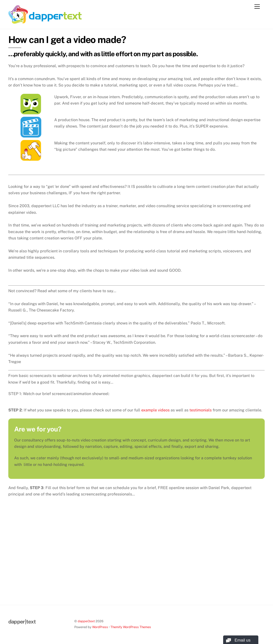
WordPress (100, 627)
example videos (155, 410)
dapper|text (86, 621)
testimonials (201, 410)
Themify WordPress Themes (131, 627)
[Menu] (257, 7)
